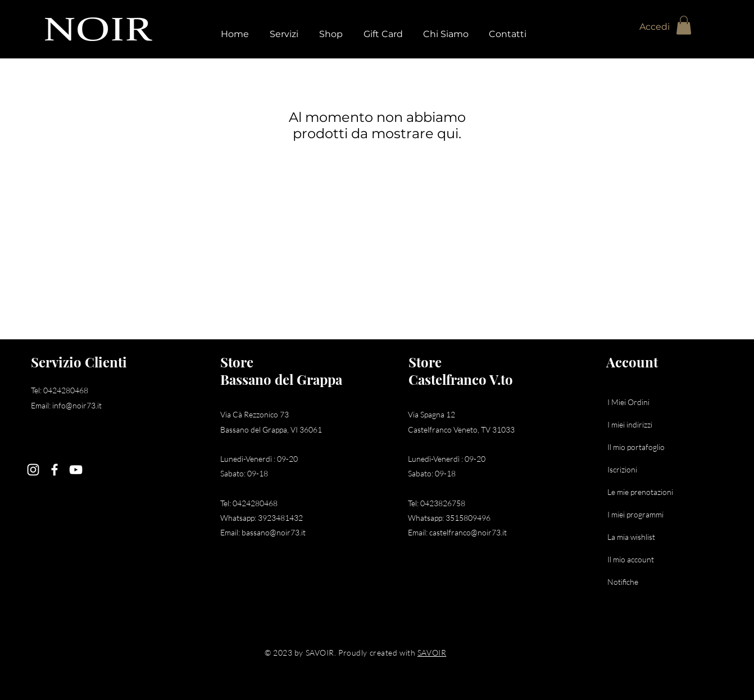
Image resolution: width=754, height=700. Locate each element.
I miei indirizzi (630, 424)
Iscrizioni (622, 469)
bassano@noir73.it (274, 532)
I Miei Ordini (628, 402)
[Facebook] (54, 470)
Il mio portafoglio (636, 447)
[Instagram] (33, 470)
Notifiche (623, 582)
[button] (684, 25)
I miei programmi (635, 514)
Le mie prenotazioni (640, 492)
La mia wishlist (631, 537)
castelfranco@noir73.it (468, 532)
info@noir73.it (77, 405)
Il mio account (631, 559)
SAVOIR (432, 653)
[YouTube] (76, 470)
